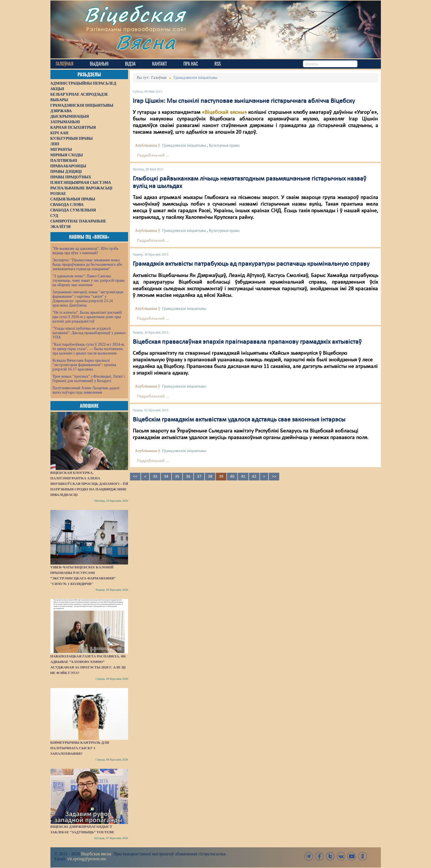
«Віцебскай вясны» (224, 112)
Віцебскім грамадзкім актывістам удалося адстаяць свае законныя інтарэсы (239, 420)
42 (254, 477)
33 (155, 477)
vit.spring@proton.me (87, 859)
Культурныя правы (224, 145)
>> (274, 477)
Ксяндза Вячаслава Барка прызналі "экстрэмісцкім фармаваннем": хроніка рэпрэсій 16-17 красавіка (84, 365)
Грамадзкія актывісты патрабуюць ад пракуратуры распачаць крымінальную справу (251, 264)
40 (232, 477)
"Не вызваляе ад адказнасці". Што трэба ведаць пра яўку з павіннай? (86, 251)
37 (199, 477)
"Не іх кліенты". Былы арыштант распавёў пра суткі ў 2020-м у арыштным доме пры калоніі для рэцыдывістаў (87, 317)
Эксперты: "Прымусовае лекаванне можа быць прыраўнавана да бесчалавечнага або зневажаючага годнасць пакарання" (87, 264)
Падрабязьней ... (153, 155)
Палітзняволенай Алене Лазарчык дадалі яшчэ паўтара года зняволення (86, 390)
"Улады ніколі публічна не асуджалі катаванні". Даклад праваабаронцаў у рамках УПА (89, 333)
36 (188, 477)
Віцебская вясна (96, 854)
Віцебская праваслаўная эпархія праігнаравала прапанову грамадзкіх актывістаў (247, 342)
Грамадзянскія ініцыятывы (184, 145)
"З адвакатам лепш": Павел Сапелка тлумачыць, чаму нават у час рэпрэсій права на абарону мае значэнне (89, 280)
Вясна (147, 43)
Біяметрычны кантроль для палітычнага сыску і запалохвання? (80, 748)
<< (135, 477)
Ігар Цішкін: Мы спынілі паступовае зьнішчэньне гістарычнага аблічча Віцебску (244, 101)
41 (243, 477)
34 (166, 477)
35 (177, 477)
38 (210, 477)
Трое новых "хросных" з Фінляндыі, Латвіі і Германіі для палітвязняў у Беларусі (89, 379)
